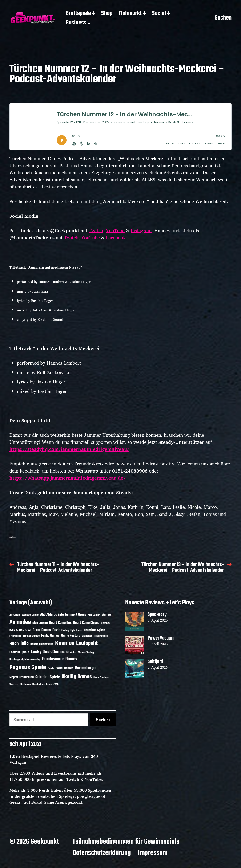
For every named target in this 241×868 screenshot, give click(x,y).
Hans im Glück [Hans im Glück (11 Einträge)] (101, 636)
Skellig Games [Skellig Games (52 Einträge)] (77, 677)
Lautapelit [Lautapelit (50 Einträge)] (87, 644)
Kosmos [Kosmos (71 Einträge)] (65, 643)
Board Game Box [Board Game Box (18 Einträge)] (60, 623)
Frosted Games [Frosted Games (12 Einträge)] (31, 636)
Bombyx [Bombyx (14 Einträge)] (106, 623)
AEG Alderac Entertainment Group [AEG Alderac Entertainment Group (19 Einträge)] (63, 615)
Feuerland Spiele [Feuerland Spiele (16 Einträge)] (94, 630)
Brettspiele (78, 14)
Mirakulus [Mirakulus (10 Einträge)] (71, 652)
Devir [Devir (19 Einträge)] (56, 630)
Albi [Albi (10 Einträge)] (90, 615)
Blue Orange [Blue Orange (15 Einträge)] (40, 623)
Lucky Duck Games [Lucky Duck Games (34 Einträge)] (48, 652)
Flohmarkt (130, 14)
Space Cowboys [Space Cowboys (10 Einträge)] (101, 678)
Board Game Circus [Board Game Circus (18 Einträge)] (86, 623)
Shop (107, 14)
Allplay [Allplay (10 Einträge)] (97, 615)
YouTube (115, 230)
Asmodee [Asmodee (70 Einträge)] (20, 622)
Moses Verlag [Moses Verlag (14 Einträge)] (86, 652)
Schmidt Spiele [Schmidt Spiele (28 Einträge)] (48, 677)
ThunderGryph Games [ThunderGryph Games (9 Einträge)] (42, 684)
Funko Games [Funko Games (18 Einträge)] (50, 636)
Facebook (116, 238)
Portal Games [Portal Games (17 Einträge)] (64, 668)
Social (159, 14)
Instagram (141, 230)
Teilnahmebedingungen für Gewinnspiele (126, 842)
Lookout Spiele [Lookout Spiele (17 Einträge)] (19, 652)
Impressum (153, 853)
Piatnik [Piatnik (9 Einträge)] (51, 669)
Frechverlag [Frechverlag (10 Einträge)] (15, 636)
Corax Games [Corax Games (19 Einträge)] (42, 630)
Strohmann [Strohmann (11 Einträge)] (25, 684)
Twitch (96, 230)
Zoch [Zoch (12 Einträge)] (56, 684)
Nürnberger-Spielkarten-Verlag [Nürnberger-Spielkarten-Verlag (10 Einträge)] (25, 660)
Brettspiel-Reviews (39, 756)
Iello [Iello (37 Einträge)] (25, 644)
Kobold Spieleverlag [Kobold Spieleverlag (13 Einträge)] (42, 644)
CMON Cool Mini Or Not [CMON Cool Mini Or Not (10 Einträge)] (20, 630)
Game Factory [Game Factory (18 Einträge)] (71, 636)
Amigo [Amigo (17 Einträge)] (106, 615)
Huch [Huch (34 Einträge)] (14, 644)
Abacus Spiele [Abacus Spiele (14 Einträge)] (30, 615)
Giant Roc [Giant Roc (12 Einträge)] (87, 636)
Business (76, 23)
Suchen (223, 18)
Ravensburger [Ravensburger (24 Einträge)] (86, 668)
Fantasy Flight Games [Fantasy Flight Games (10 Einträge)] (72, 630)
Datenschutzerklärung (102, 853)
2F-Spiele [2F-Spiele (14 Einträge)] (15, 615)
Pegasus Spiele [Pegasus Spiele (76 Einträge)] (28, 668)
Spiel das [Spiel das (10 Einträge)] (14, 684)
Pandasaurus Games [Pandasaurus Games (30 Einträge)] (60, 659)
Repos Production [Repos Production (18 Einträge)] (22, 677)
